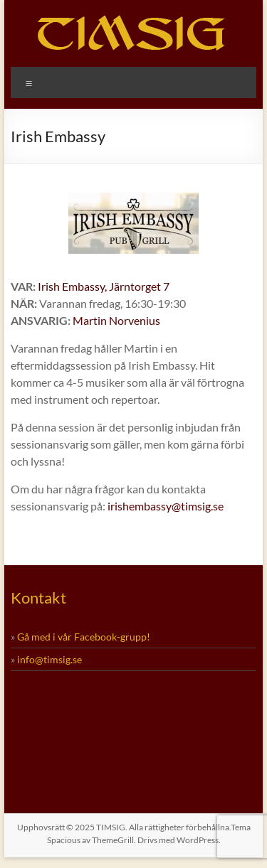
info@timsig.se (49, 659)
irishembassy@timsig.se (166, 506)
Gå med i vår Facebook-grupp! (84, 637)
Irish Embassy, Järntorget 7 (104, 286)
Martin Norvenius (116, 320)
